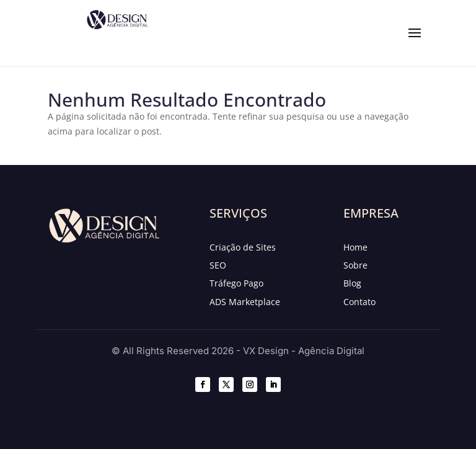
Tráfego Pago (236, 283)
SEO (218, 265)
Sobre (355, 265)
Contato (359, 302)
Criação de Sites (243, 247)
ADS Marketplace (245, 302)
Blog (352, 283)
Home (355, 247)
